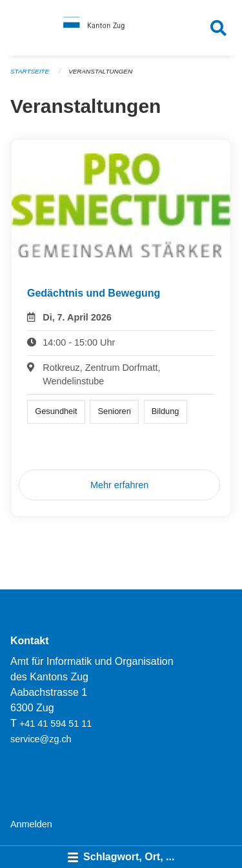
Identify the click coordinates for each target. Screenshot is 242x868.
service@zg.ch (41, 739)
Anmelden (31, 824)
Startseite (30, 71)
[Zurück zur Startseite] (121, 28)
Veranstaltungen (100, 71)
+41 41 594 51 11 (55, 724)
